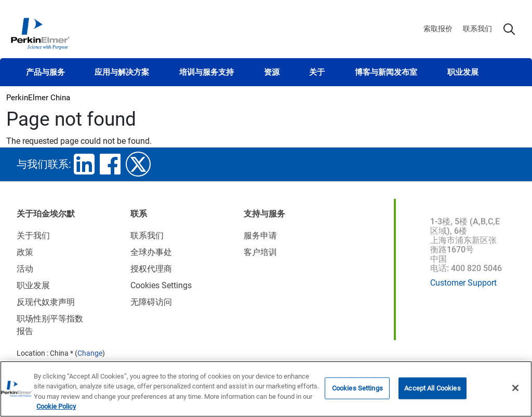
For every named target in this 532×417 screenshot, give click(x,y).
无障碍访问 (151, 302)
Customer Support (463, 283)
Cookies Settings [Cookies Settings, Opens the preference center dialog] (357, 388)
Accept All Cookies (432, 388)
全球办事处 (151, 252)
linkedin (84, 164)
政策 (25, 252)
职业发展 (463, 72)
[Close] (515, 388)
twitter (138, 164)
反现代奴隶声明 (46, 302)
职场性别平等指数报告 (50, 325)
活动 (25, 269)
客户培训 (260, 252)
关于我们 (33, 236)
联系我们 (477, 29)
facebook (110, 164)
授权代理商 (151, 269)
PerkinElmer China (38, 98)
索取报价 (438, 29)
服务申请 (260, 236)
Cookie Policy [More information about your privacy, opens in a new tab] (56, 407)
